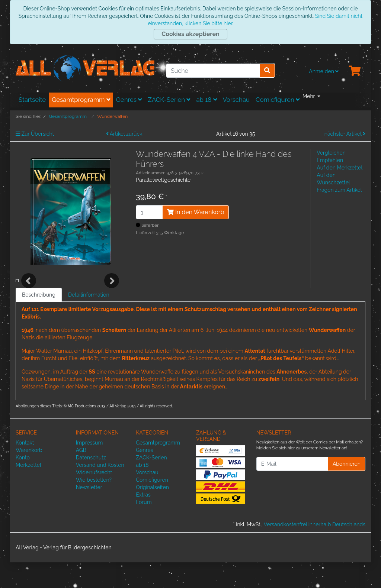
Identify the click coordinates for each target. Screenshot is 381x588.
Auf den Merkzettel (340, 168)
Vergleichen (331, 153)
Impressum (89, 468)
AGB (81, 476)
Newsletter (89, 513)
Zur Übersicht (35, 134)
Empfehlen (330, 160)
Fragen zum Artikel (339, 190)
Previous (29, 294)
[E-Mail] (292, 490)
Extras (143, 520)
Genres (129, 100)
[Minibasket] (355, 71)
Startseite (32, 100)
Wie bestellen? (94, 505)
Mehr (309, 96)
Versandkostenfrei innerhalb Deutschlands (315, 550)
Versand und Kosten (100, 491)
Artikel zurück (124, 134)
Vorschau (236, 100)
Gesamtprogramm (81, 100)
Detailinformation (89, 320)
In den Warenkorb (196, 212)
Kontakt (25, 468)
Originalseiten (152, 513)
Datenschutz (91, 483)
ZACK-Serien (169, 100)
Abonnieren (347, 489)
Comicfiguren (278, 100)
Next (112, 294)
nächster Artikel (345, 134)
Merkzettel (28, 491)
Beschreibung (39, 320)
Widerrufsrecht (94, 498)
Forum (144, 528)
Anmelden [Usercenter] (324, 71)
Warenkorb (29, 476)
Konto (23, 483)
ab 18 (206, 100)
